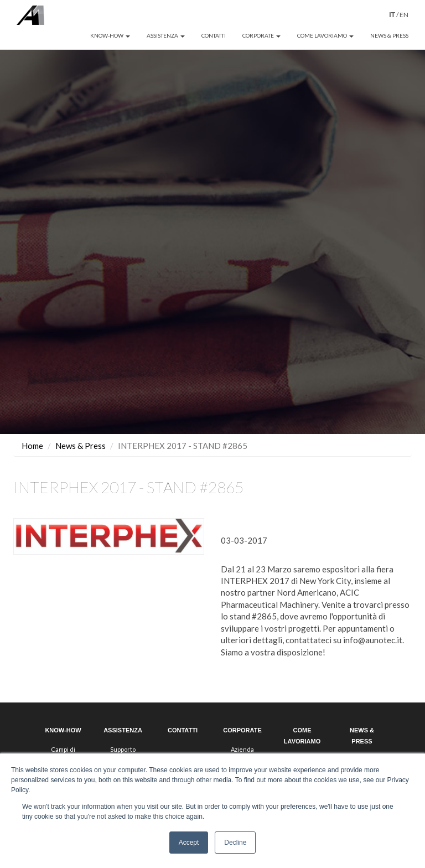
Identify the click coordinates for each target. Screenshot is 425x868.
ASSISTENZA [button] (166, 35)
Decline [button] (235, 843)
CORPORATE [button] (261, 35)
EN (404, 15)
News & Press (81, 427)
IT (392, 15)
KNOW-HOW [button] (110, 35)
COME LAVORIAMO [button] (325, 35)
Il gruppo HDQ (243, 742)
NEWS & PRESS (389, 35)
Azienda (242, 731)
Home (32, 427)
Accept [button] (189, 843)
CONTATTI (214, 35)
